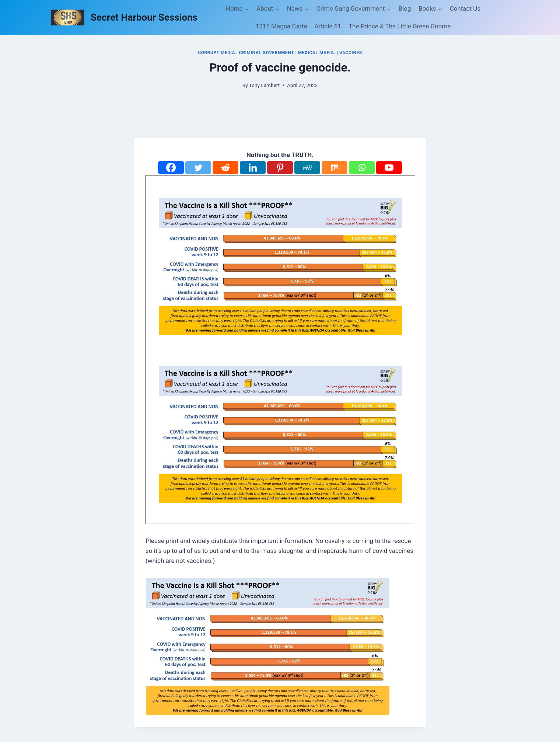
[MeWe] (307, 168)
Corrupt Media (216, 53)
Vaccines (351, 53)
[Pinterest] (280, 168)
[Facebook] (171, 168)
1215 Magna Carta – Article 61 (298, 26)
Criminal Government (267, 53)
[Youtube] (389, 168)
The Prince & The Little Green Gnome (400, 26)
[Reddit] (225, 168)
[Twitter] (198, 168)
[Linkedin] (253, 168)
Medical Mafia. (317, 53)
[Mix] (335, 168)
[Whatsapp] (362, 168)
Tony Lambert (264, 85)
